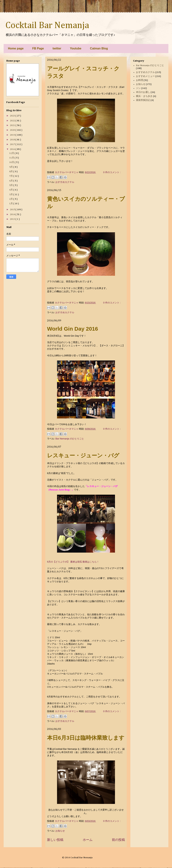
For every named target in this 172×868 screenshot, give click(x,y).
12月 (12, 153)
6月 (11, 181)
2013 (13, 219)
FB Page (38, 48)
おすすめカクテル (65, 182)
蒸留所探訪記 (143, 100)
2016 (13, 149)
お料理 (140, 80)
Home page (16, 48)
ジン (138, 88)
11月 (12, 158)
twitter (57, 48)
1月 (11, 204)
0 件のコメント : (112, 172)
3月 (11, 195)
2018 (13, 140)
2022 (13, 121)
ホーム (88, 840)
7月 (11, 176)
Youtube (76, 48)
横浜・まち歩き (144, 96)
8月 (11, 172)
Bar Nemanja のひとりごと (70, 439)
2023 (13, 116)
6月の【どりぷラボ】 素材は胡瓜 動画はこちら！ (73, 562)
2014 (13, 214)
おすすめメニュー (145, 76)
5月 (11, 185)
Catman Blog (99, 48)
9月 (11, 167)
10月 (12, 162)
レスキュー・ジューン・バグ (83, 455)
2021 (13, 125)
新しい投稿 (55, 840)
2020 (13, 130)
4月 (11, 190)
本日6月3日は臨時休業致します (86, 738)
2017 (13, 144)
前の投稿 (118, 840)
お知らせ (60, 831)
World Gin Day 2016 (73, 329)
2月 (11, 199)
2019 (13, 135)
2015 (13, 210)
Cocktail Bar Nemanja (47, 26)
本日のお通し (143, 92)
